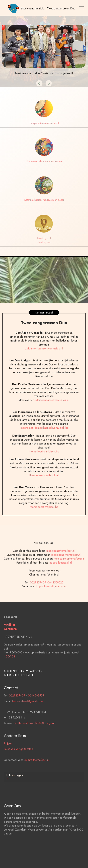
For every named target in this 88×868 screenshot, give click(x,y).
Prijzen (8, 759)
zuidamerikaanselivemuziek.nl (51, 416)
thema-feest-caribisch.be (44, 467)
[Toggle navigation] (82, 8)
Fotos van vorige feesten (18, 765)
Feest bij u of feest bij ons (44, 240)
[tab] (44, 777)
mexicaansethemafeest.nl (69, 574)
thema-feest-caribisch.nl (44, 491)
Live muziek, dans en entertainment (44, 161)
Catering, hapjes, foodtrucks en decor (44, 200)
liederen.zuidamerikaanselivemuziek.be (44, 443)
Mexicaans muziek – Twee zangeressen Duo (48, 9)
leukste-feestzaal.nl (60, 578)
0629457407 (38, 598)
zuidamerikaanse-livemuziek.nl (44, 364)
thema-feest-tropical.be (44, 523)
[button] (39, 83)
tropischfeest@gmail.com (51, 602)
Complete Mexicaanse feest (44, 123)
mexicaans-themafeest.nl (66, 570)
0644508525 (55, 598)
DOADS (10, 672)
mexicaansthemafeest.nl (61, 566)
